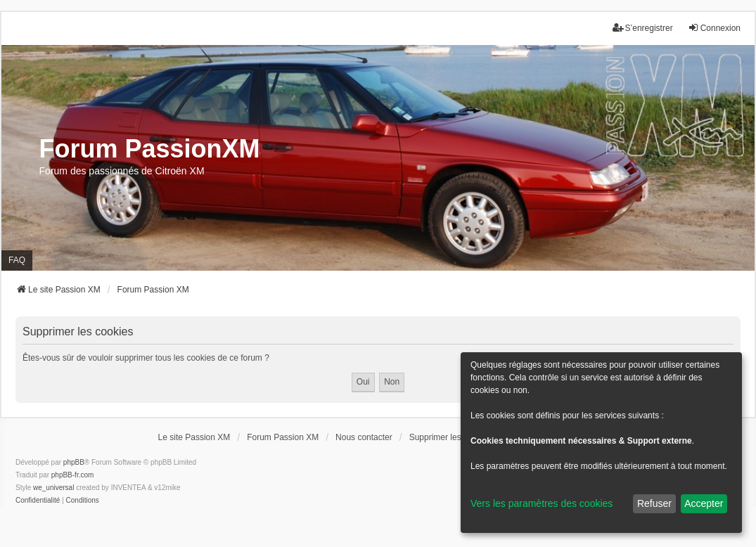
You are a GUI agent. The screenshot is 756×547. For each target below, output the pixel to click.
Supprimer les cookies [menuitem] (451, 437)
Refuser (654, 503)
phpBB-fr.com (73, 475)
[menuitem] (38, 501)
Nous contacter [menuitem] (364, 437)
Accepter (704, 503)
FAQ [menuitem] (17, 260)
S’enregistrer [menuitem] (643, 28)
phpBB (74, 462)
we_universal (53, 488)
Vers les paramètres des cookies (542, 503)
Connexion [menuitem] (714, 28)
